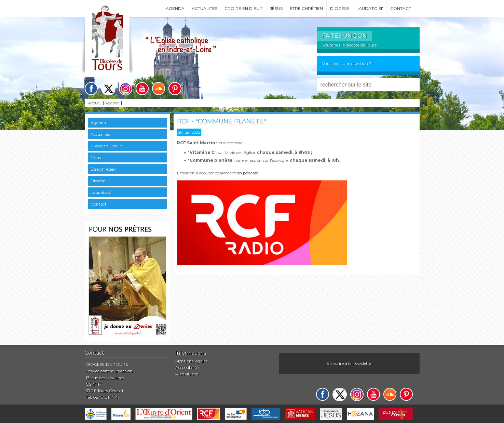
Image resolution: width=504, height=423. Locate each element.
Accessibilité (187, 367)
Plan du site (187, 374)
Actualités (205, 8)
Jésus (276, 8)
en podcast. (248, 173)
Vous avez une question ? (347, 63)
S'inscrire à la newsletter (350, 363)
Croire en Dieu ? (244, 8)
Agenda (175, 8)
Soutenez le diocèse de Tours (349, 45)
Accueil (95, 103)
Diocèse (340, 8)
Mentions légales (191, 361)
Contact (401, 8)
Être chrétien (306, 8)
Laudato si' (370, 8)
